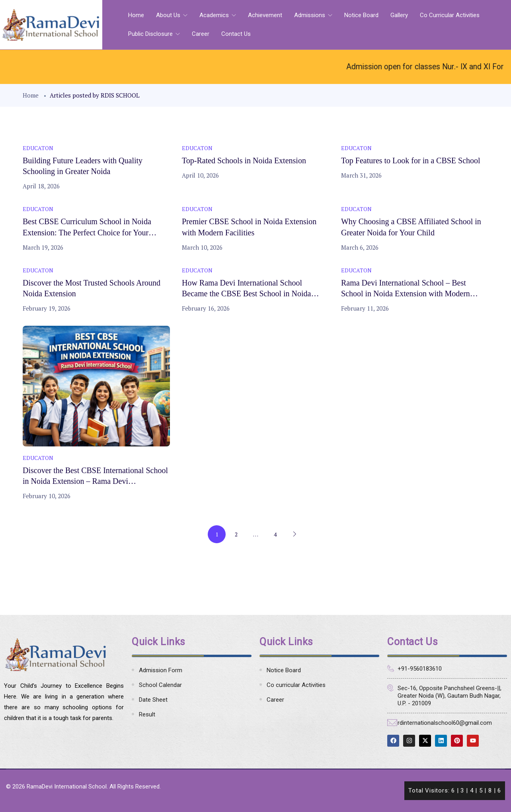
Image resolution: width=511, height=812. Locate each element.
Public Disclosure (151, 34)
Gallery (399, 15)
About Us (169, 15)
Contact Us (236, 34)
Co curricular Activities (450, 15)
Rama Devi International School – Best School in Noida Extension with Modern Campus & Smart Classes (406, 293)
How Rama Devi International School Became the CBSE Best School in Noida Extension (246, 293)
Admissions (310, 15)
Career (201, 34)
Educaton (38, 148)
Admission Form (161, 670)
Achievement (265, 15)
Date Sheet (153, 700)
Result (147, 714)
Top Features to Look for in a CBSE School (411, 160)
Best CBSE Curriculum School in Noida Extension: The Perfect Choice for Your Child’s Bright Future (87, 232)
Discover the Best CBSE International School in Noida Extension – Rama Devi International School (95, 481)
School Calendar (160, 685)
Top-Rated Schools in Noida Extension (244, 160)
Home (136, 15)
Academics (215, 15)
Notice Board (361, 15)
